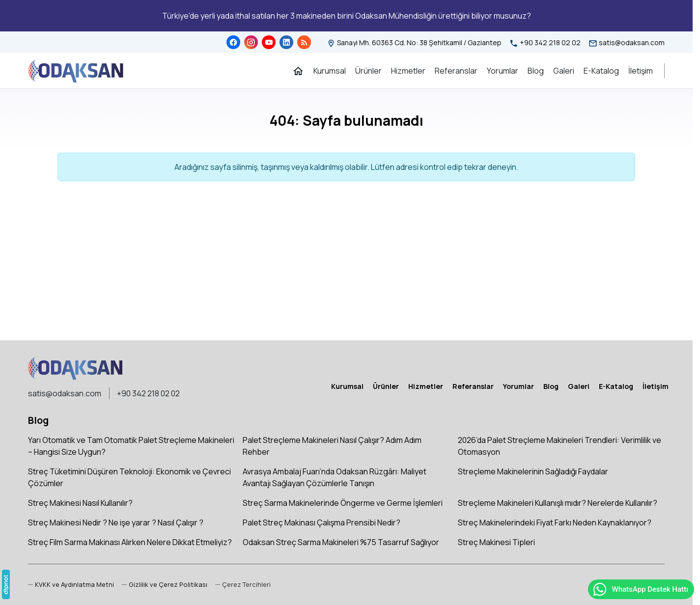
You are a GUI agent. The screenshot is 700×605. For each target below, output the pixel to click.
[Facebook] (233, 42)
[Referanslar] (456, 71)
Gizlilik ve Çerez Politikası (168, 584)
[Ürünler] (368, 71)
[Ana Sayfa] (298, 71)
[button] (243, 585)
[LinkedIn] (286, 42)
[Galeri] (564, 71)
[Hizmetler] (408, 71)
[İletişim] (641, 71)
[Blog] (304, 42)
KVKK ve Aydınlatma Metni (74, 584)
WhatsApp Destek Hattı (640, 589)
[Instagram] (251, 42)
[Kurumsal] (330, 71)
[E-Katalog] (601, 71)
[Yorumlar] (503, 71)
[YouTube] (269, 42)
